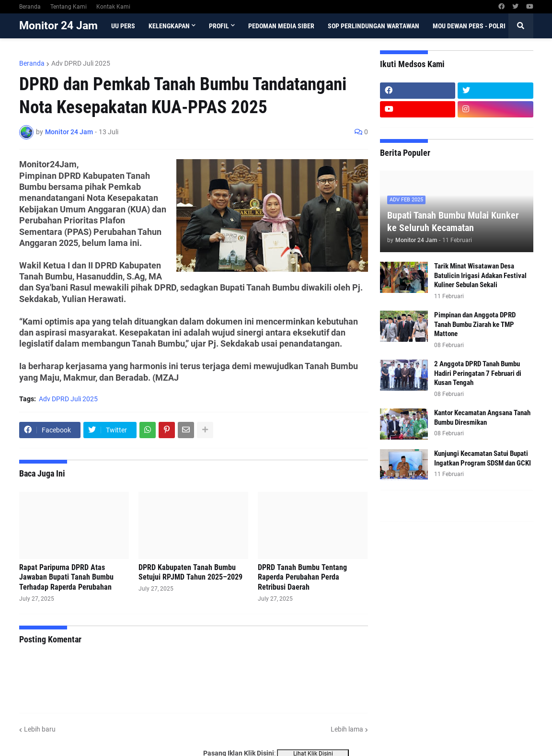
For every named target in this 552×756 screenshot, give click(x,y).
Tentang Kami (69, 7)
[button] (521, 26)
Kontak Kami (113, 7)
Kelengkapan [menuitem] (169, 26)
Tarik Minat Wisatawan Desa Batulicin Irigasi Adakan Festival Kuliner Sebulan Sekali (480, 275)
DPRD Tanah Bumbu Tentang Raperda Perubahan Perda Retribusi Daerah (302, 577)
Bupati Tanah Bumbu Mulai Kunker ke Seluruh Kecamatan (453, 221)
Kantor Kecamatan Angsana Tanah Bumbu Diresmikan (482, 418)
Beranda (30, 7)
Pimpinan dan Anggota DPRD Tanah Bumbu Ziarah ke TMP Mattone (475, 324)
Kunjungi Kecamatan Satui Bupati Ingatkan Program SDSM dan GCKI (483, 458)
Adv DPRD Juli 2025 (81, 63)
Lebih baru (40, 729)
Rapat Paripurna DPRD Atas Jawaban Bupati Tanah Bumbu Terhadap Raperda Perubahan (66, 577)
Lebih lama (347, 729)
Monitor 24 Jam (58, 26)
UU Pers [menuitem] (123, 26)
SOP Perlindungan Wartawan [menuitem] (374, 26)
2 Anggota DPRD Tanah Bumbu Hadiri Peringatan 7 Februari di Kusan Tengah (478, 373)
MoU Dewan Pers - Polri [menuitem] (469, 26)
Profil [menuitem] (219, 26)
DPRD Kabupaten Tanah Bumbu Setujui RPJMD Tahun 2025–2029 (190, 572)
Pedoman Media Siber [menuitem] (281, 26)
